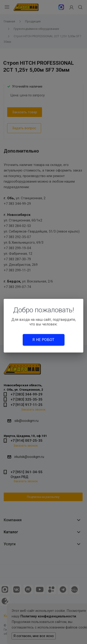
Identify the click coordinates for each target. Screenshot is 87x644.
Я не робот (43, 340)
